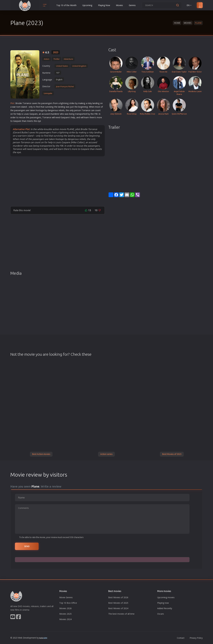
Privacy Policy (196, 638)
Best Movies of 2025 (118, 603)
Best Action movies (41, 454)
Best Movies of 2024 (118, 608)
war (14, 107)
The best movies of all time (121, 614)
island (24, 107)
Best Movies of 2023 (172, 454)
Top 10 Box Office (68, 603)
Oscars (161, 614)
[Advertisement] (58, 181)
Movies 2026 (65, 608)
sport (82, 114)
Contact (181, 638)
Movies (119, 5)
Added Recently (165, 608)
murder (54, 114)
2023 (56, 52)
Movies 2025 (65, 614)
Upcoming (87, 5)
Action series (106, 454)
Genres (132, 5)
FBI (96, 114)
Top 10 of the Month (66, 5)
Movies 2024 (65, 619)
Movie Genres (66, 597)
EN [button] (189, 5)
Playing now (163, 603)
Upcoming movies (166, 597)
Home (177, 23)
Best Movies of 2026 (118, 597)
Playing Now (104, 5)
